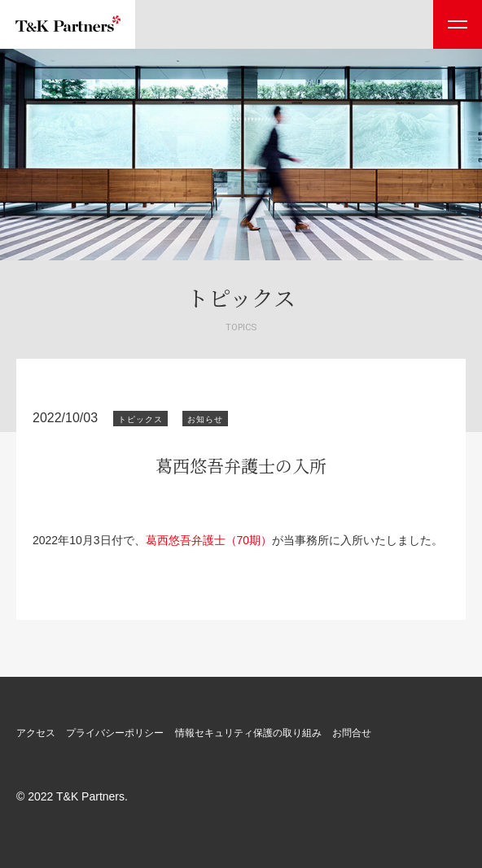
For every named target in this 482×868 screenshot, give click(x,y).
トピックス (140, 419)
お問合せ (352, 733)
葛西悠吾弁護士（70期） (209, 540)
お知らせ (205, 419)
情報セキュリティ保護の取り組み (248, 733)
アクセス (36, 733)
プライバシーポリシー (115, 733)
